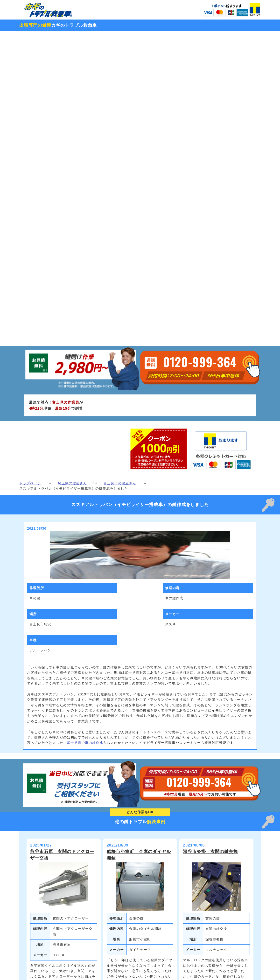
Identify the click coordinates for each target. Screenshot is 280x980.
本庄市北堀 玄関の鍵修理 (58, 806)
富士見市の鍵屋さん (120, 255)
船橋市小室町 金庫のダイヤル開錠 (139, 626)
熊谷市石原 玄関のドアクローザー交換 (62, 626)
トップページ (30, 255)
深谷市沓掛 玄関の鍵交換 (210, 623)
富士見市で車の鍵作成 (85, 514)
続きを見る (63, 779)
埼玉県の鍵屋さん (72, 255)
